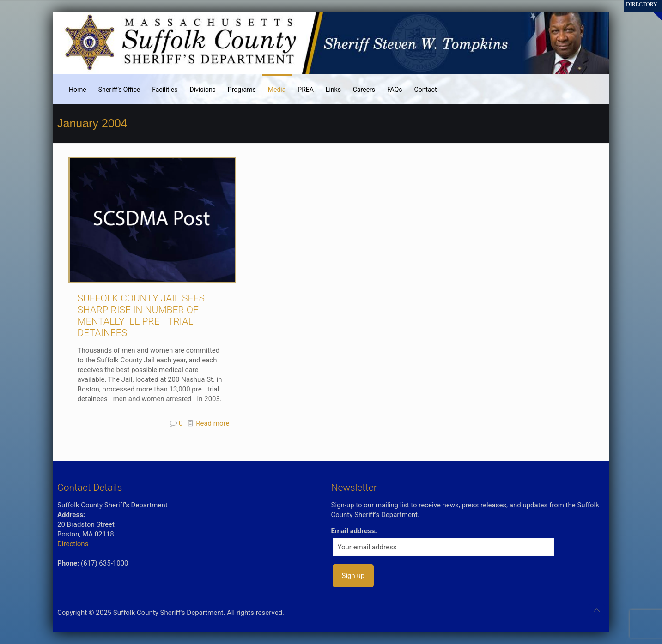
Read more (213, 423)
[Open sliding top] (652, 10)
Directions (73, 544)
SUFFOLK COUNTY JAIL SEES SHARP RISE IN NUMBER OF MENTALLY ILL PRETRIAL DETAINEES (141, 316)
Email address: (354, 531)
